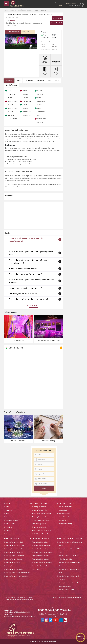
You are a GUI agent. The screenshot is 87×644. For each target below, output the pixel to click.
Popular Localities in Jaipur (41, 559)
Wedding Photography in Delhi (42, 514)
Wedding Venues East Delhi (14, 549)
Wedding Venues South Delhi (15, 546)
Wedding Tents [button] (63, 520)
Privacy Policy (10, 517)
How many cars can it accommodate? (25, 288)
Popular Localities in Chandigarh (42, 563)
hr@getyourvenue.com (74, 598)
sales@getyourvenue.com (12, 616)
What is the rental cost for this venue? (25, 274)
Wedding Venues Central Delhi (15, 556)
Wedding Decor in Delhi (39, 507)
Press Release (10, 524)
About (18, 81)
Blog (15, 598)
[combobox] (44, 469)
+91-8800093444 (73, 4)
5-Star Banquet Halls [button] (65, 559)
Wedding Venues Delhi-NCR (67, 590)
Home (8, 507)
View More (33, 306)
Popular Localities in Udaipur (41, 566)
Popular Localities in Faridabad (42, 546)
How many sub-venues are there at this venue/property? (26, 240)
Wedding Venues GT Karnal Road (69, 556)
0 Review (11, 21)
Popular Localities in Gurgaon (41, 549)
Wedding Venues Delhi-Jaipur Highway (18, 573)
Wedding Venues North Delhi (15, 542)
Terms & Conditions (12, 520)
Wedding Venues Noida (13, 563)
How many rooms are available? (23, 294)
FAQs (57, 81)
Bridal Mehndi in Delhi (39, 527)
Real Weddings (10, 600)
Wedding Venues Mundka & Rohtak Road (70, 564)
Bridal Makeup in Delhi (39, 524)
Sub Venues (29, 81)
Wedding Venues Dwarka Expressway (17, 576)
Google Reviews (11, 85)
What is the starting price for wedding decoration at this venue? (31, 281)
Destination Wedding (65, 524)
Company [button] (9, 510)
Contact (8, 531)
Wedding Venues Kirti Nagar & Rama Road (70, 571)
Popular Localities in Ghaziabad (42, 552)
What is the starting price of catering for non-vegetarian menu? (28, 262)
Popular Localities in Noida (40, 556)
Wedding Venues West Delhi (14, 552)
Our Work (29, 598)
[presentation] (10, 41)
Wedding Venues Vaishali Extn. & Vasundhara (69, 578)
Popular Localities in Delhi (40, 542)
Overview (9, 81)
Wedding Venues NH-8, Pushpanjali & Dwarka (70, 544)
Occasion (40, 81)
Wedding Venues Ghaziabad (14, 559)
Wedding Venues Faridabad (14, 569)
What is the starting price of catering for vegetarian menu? (31, 253)
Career (31, 600)
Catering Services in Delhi (40, 517)
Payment (25, 600)
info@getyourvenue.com (29, 616)
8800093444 (58, 18)
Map (49, 81)
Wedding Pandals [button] (64, 514)
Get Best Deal (57, 23)
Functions (18, 600)
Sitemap (8, 534)
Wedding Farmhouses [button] (66, 507)
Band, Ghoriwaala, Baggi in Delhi (42, 531)
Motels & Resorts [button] (64, 517)
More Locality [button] (36, 569)
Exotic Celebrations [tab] (13, 32)
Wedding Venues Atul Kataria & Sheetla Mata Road (68, 585)
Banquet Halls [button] (63, 510)
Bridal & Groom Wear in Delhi (41, 534)
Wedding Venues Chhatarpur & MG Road (70, 551)
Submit (44, 489)
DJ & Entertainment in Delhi (41, 520)
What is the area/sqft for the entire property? (28, 299)
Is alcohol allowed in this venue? (23, 269)
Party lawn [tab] (28, 32)
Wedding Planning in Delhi (40, 510)
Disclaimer (9, 527)
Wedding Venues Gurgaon (14, 566)
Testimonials (21, 598)
